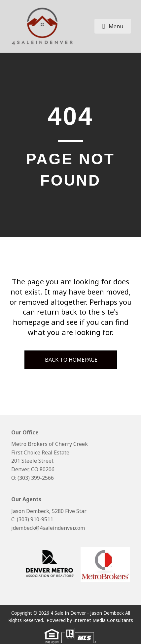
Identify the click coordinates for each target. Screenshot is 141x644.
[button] (113, 26)
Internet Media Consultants (103, 620)
